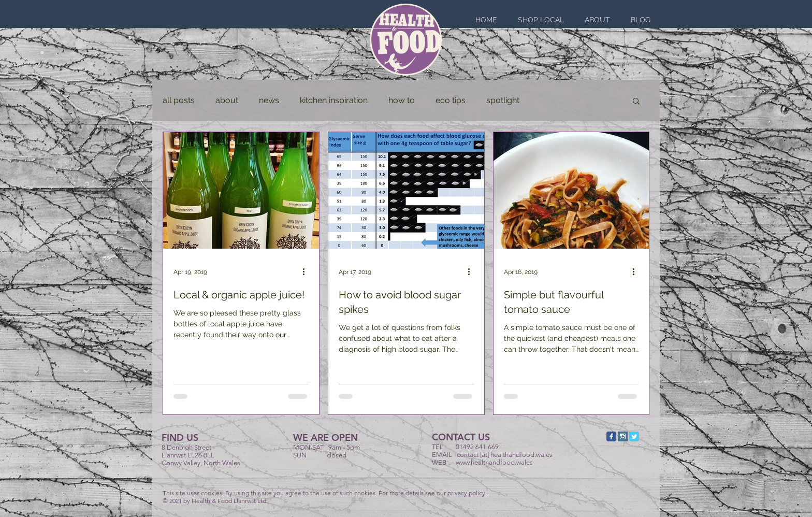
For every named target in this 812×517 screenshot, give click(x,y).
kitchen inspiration (334, 100)
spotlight (503, 100)
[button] (636, 102)
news (269, 100)
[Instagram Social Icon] (623, 436)
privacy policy (466, 493)
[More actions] (307, 272)
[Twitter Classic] (634, 436)
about (227, 100)
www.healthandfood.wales (494, 462)
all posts (179, 100)
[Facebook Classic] (611, 436)
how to (402, 100)
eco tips (451, 100)
